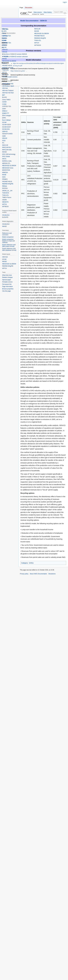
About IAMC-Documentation (38, 574)
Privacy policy (24, 574)
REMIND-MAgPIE (40, 38)
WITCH (37, 43)
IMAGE (37, 31)
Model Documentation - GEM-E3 (33, 21)
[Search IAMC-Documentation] (60, 12)
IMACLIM (37, 29)
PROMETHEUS (39, 36)
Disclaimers (52, 574)
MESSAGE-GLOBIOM (41, 33)
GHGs (31, 563)
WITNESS (38, 45)
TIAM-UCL (38, 40)
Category (24, 563)
